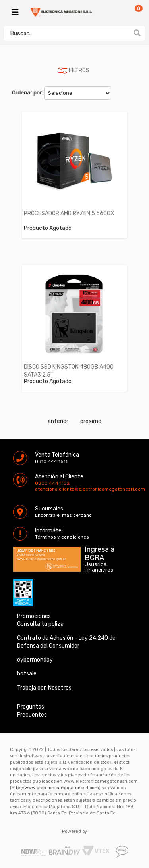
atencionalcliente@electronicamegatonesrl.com (42, 489)
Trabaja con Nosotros (44, 688)
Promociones (34, 616)
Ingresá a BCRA (100, 552)
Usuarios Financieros (99, 567)
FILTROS (79, 70)
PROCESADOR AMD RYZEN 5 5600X (69, 213)
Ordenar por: (27, 93)
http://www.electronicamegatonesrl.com (55, 788)
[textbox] (67, 33)
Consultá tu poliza (40, 624)
